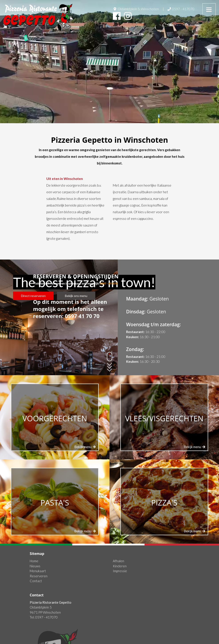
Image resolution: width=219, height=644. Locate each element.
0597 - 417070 (181, 9)
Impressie (120, 571)
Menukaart (38, 571)
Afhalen (118, 561)
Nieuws (35, 566)
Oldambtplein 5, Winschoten (136, 9)
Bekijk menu (85, 447)
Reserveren (39, 576)
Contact (36, 581)
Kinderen (120, 566)
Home (34, 561)
